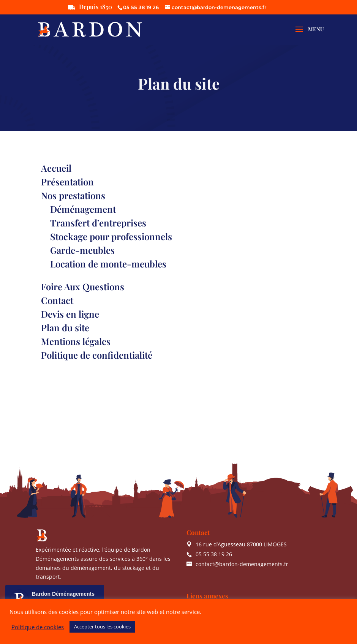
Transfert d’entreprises (98, 223)
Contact (57, 300)
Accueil (56, 168)
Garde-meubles (82, 250)
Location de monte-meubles (108, 264)
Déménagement (83, 209)
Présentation (67, 182)
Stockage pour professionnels (111, 236)
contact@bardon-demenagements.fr (242, 564)
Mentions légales (76, 341)
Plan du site (65, 328)
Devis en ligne (70, 314)
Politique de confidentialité (97, 355)
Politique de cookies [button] (38, 627)
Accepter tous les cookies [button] (102, 627)
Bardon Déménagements (63, 594)
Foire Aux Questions (83, 286)
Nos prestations (73, 195)
